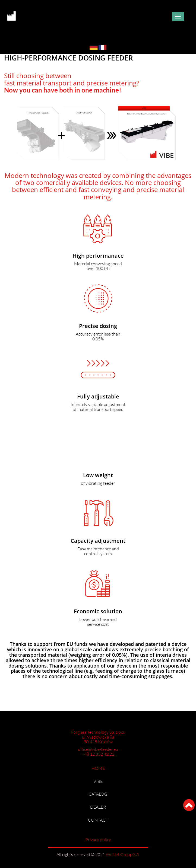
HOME (98, 768)
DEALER (98, 807)
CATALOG (98, 794)
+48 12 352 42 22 (98, 754)
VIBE (98, 781)
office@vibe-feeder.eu (98, 749)
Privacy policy (98, 840)
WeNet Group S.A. (123, 855)
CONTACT (98, 820)
